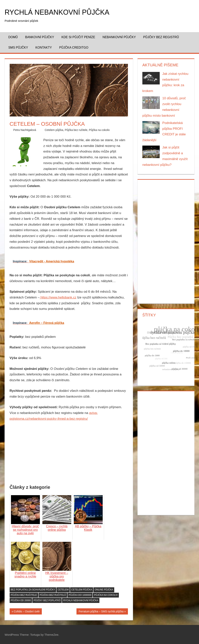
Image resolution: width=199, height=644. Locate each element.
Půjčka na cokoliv (99, 130)
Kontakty (44, 48)
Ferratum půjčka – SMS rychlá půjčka (101, 612)
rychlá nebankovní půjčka (81, 600)
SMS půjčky (18, 48)
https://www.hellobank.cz (58, 297)
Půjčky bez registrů (161, 37)
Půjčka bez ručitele (76, 130)
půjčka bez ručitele (24, 595)
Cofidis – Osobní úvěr (27, 612)
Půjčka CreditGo (74, 48)
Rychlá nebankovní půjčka (57, 12)
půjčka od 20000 (21, 600)
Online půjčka (104, 590)
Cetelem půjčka (54, 130)
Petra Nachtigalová (25, 130)
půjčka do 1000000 (80, 595)
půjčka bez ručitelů (53, 595)
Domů (13, 37)
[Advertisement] (69, 453)
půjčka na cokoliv (106, 595)
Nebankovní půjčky (119, 37)
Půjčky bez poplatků (47, 600)
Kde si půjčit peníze (78, 37)
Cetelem (63, 590)
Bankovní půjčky (39, 37)
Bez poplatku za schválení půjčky (33, 590)
